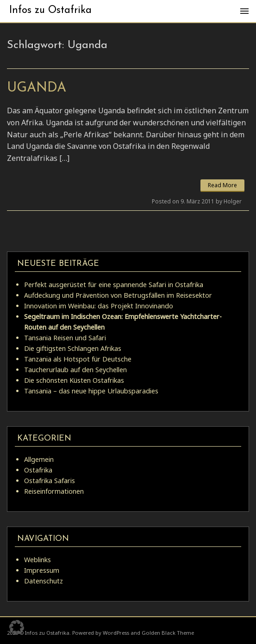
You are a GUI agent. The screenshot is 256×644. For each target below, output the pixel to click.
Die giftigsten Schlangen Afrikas (73, 348)
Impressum (42, 570)
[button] (17, 627)
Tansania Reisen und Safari (65, 338)
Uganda (37, 88)
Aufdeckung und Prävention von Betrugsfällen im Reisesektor (118, 295)
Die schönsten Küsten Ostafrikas (74, 380)
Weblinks (37, 560)
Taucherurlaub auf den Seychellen (75, 370)
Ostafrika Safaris (50, 481)
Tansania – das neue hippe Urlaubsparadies (91, 391)
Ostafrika (38, 470)
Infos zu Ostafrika (50, 10)
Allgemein (39, 459)
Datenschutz (44, 581)
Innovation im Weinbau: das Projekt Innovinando (99, 306)
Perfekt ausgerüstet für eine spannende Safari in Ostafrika (114, 285)
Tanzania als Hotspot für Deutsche (78, 359)
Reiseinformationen (54, 491)
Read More (222, 185)
